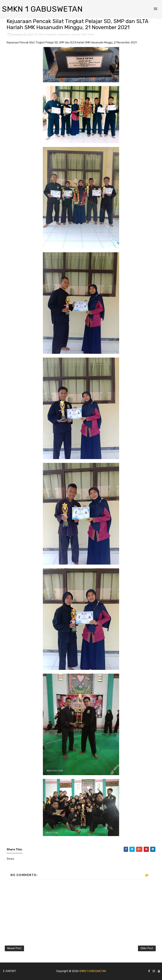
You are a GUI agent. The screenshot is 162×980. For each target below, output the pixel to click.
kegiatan (51, 34)
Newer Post (14, 948)
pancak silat (79, 34)
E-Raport (10, 971)
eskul (41, 34)
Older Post (147, 948)
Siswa (91, 34)
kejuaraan (64, 34)
